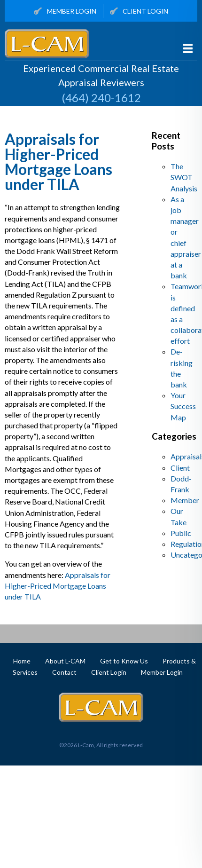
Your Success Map (183, 406)
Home (22, 661)
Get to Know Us (124, 661)
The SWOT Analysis (184, 177)
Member (185, 500)
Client (180, 468)
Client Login (139, 12)
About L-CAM (65, 661)
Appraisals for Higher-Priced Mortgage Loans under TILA (58, 162)
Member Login (65, 12)
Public (181, 533)
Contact (64, 672)
